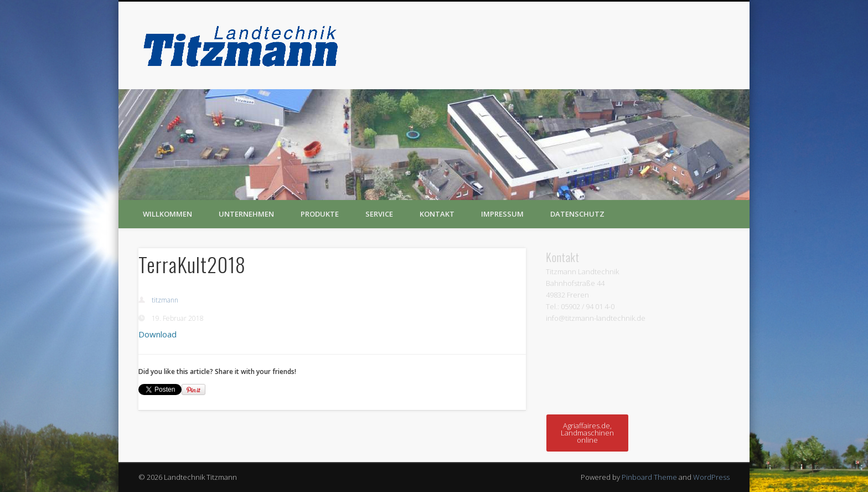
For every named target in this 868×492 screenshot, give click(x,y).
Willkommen (167, 214)
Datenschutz (577, 214)
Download (157, 334)
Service (379, 214)
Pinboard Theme (649, 477)
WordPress (711, 477)
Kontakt (437, 214)
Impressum (502, 214)
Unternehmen (246, 214)
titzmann (165, 300)
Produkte (320, 214)
